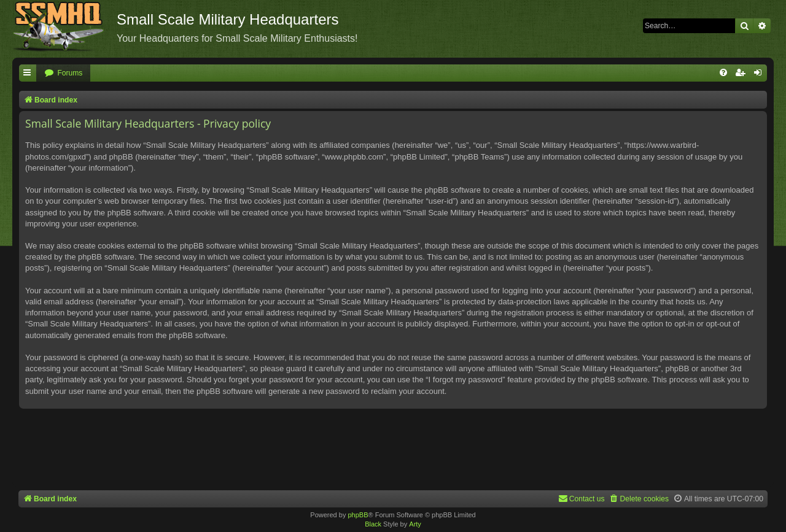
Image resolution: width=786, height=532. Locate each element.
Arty (415, 524)
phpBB (358, 515)
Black (373, 524)
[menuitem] (63, 73)
